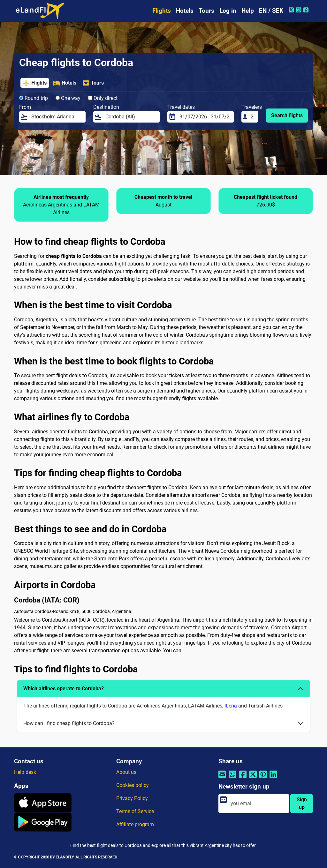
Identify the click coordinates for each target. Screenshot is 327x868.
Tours (206, 11)
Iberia (231, 706)
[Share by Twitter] (253, 778)
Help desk (25, 772)
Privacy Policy (132, 798)
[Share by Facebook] (243, 778)
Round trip (34, 98)
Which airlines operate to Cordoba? (64, 688)
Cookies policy (133, 785)
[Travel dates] (205, 117)
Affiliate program (135, 824)
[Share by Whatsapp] (232, 778)
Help (248, 11)
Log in (228, 11)
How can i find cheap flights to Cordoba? (69, 723)
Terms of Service (135, 811)
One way (68, 98)
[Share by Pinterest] (263, 778)
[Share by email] (222, 778)
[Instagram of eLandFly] (299, 10)
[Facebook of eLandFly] (307, 10)
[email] (258, 804)
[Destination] (131, 117)
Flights (162, 11)
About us (126, 772)
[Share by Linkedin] (273, 778)
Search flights (287, 115)
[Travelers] (253, 117)
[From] (57, 117)
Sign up (302, 803)
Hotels (185, 11)
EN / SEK (271, 11)
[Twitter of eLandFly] (292, 10)
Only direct (103, 98)
